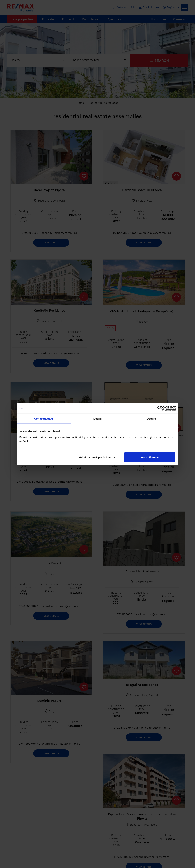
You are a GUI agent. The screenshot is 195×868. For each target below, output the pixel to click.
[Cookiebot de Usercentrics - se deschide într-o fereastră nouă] (160, 408)
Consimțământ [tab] (44, 419)
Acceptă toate (150, 457)
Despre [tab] (151, 419)
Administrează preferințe (97, 457)
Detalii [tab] (98, 419)
